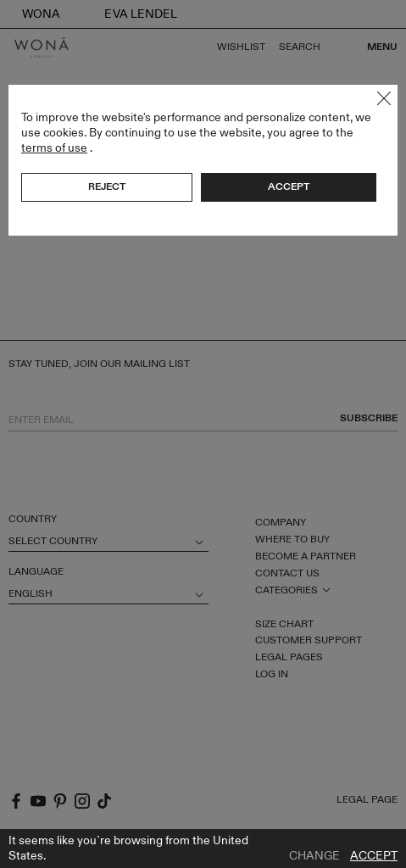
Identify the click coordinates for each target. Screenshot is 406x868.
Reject (107, 186)
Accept (374, 856)
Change (314, 856)
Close (384, 98)
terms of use (54, 148)
